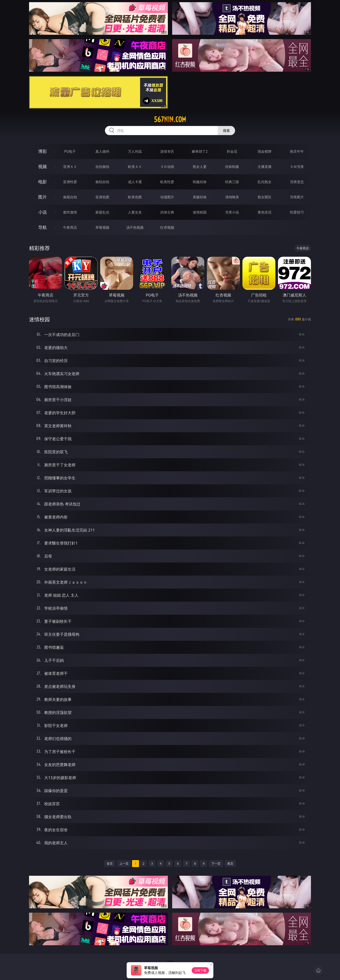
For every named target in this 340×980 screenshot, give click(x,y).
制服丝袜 (200, 182)
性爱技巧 (297, 212)
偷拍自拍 (102, 182)
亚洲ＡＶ (70, 167)
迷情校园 (200, 212)
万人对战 (135, 151)
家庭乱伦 (102, 212)
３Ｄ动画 (167, 167)
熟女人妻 (200, 167)
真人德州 (102, 151)
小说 (42, 212)
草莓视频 (102, 227)
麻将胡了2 (200, 151)
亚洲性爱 (70, 182)
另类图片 (297, 197)
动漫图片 (167, 197)
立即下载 (200, 970)
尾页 (230, 863)
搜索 (226, 131)
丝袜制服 (232, 167)
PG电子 (70, 151)
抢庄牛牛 (297, 151)
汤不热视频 (135, 227)
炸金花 (232, 151)
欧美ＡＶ (135, 167)
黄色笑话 (265, 212)
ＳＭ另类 (297, 167)
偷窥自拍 (70, 197)
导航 (42, 227)
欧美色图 (135, 197)
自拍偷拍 (102, 167)
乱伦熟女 (265, 182)
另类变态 (297, 182)
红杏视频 (167, 227)
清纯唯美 (232, 197)
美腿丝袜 (200, 197)
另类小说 (232, 212)
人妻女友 (135, 212)
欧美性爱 (167, 182)
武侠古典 (167, 212)
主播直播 (265, 167)
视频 (42, 166)
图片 (42, 197)
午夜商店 (70, 227)
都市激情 (70, 212)
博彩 (42, 151)
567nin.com (170, 119)
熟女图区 (265, 197)
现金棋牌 (265, 151)
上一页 (124, 863)
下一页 (216, 863)
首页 (110, 863)
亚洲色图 (102, 197)
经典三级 (232, 182)
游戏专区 (167, 151)
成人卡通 (135, 182)
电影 (42, 182)
